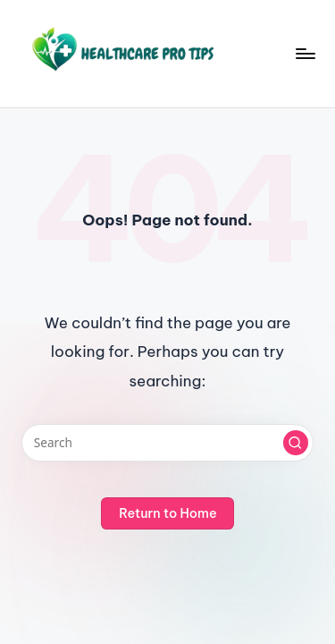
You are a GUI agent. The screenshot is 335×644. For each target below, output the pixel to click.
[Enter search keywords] (167, 443)
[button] (296, 443)
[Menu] (305, 53)
